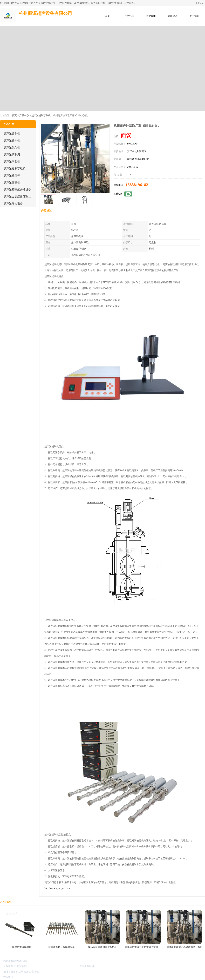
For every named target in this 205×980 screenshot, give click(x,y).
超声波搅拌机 (12, 140)
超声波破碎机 (12, 183)
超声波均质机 (12, 161)
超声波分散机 (12, 133)
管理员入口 (45, 977)
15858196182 (137, 185)
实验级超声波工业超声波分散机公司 (144, 947)
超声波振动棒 (12, 176)
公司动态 (173, 16)
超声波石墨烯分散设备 (17, 190)
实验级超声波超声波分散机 (102, 947)
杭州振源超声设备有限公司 (65, 966)
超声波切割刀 (12, 154)
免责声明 (33, 977)
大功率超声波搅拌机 (20, 947)
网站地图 (56, 977)
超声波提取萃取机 (41, 115)
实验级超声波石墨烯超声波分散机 (184, 947)
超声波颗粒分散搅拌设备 (61, 947)
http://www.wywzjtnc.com (57, 888)
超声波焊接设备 (13, 204)
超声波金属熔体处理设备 (19, 197)
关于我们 (194, 16)
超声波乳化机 (12, 147)
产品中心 (129, 16)
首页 (107, 16)
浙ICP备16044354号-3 (38, 966)
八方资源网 (22, 977)
